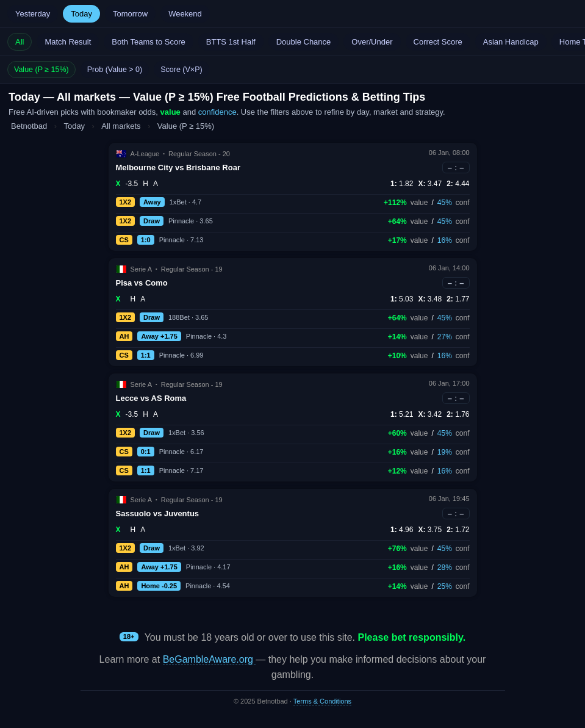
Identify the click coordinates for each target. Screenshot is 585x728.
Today (81, 14)
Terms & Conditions (322, 701)
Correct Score (438, 42)
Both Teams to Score (148, 42)
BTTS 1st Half (231, 42)
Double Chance (304, 42)
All (20, 42)
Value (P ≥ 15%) (41, 70)
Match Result (68, 42)
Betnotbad (29, 126)
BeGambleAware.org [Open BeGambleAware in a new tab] (210, 659)
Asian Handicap (511, 42)
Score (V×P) (181, 70)
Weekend (185, 14)
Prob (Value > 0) (115, 70)
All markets (122, 126)
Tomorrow (130, 14)
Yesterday (33, 14)
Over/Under (372, 42)
